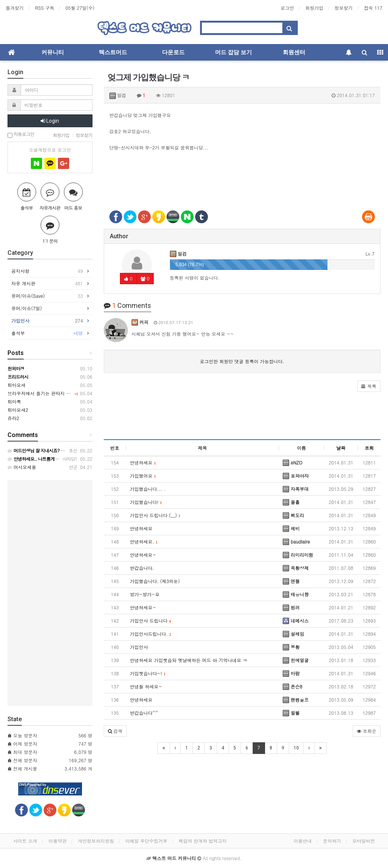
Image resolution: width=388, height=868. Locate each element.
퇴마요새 (17, 385)
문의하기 (332, 841)
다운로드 (173, 52)
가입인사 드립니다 (151, 621)
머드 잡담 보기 (233, 52)
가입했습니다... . (148, 489)
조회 (369, 448)
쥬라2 (13, 418)
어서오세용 (22, 467)
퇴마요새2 (18, 410)
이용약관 (58, 841)
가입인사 (139, 647)
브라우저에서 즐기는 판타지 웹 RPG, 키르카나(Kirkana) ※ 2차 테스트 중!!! (85, 393)
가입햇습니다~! (148, 673)
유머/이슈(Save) (47, 296)
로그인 (287, 8)
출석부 (47, 333)
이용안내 (303, 841)
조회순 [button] (367, 731)
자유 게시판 (47, 283)
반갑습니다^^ (144, 713)
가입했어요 (143, 476)
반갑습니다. (142, 568)
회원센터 (294, 52)
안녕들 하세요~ (146, 686)
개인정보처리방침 (96, 841)
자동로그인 (21, 135)
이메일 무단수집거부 (146, 841)
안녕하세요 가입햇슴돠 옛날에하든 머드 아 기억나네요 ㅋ (189, 660)
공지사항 (47, 271)
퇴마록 (14, 401)
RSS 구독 (45, 8)
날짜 (341, 448)
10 (296, 748)
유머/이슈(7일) (28, 308)
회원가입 (314, 8)
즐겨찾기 (15, 8)
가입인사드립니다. (151, 634)
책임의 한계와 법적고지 (203, 841)
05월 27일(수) (80, 8)
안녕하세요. (144, 541)
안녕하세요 (143, 462)
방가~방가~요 (145, 594)
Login (50, 121)
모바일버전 (364, 841)
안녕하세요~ (143, 555)
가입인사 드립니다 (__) (155, 515)
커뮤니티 (53, 52)
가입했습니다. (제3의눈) (155, 581)
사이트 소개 (25, 841)
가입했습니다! (146, 502)
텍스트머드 (113, 52)
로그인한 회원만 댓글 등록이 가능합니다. (242, 361)
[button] (369, 386)
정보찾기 (344, 8)
